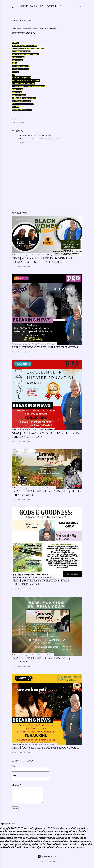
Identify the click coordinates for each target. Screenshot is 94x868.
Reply (21, 143)
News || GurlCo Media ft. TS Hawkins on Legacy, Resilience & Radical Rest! (42, 260)
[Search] (81, 7)
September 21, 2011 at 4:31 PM (41, 135)
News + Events (46, 6)
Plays (58, 6)
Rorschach (21, 122)
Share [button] (14, 119)
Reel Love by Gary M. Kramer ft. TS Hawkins (45, 347)
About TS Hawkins (28, 6)
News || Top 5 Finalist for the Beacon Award (46, 747)
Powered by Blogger (47, 856)
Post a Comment (24, 267)
